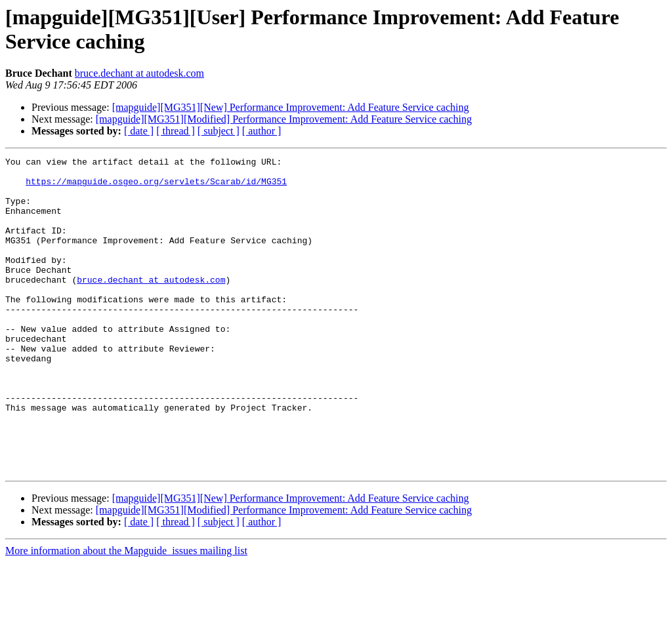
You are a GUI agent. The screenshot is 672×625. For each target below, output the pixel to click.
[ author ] (262, 131)
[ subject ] (219, 131)
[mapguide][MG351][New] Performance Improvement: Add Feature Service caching (291, 107)
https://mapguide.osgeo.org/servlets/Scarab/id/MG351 (156, 187)
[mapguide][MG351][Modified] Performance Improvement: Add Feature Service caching (284, 119)
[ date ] (139, 131)
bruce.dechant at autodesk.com (139, 73)
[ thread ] (176, 131)
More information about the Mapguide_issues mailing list (126, 614)
